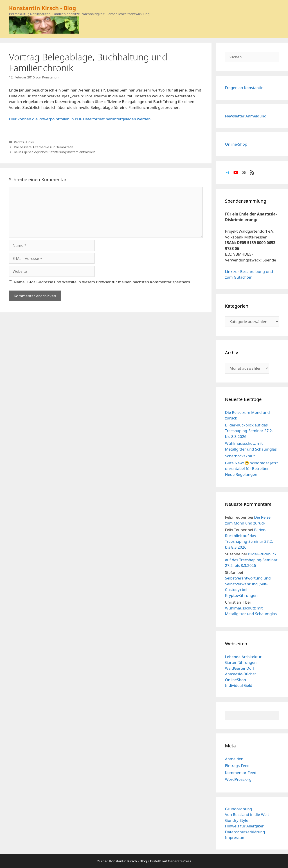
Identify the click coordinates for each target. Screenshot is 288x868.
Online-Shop (236, 144)
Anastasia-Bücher (241, 674)
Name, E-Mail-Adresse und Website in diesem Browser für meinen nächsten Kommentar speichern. (103, 282)
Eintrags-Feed (237, 766)
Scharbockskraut (240, 456)
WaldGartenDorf (240, 668)
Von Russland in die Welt (247, 814)
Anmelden (234, 759)
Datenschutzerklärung (245, 832)
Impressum (235, 837)
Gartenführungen (241, 662)
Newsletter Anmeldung (246, 116)
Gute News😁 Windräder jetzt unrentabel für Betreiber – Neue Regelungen (251, 469)
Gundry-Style (237, 820)
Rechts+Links (24, 142)
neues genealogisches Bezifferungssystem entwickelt (54, 152)
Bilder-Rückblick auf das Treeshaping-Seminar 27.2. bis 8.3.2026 (249, 431)
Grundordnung (238, 809)
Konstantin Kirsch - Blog (43, 8)
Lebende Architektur (243, 657)
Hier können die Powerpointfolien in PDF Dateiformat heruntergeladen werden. (80, 119)
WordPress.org (238, 779)
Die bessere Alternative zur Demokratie (44, 147)
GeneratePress (179, 861)
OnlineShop (235, 680)
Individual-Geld (239, 685)
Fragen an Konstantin (244, 88)
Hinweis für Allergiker (244, 826)
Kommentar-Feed (241, 773)
